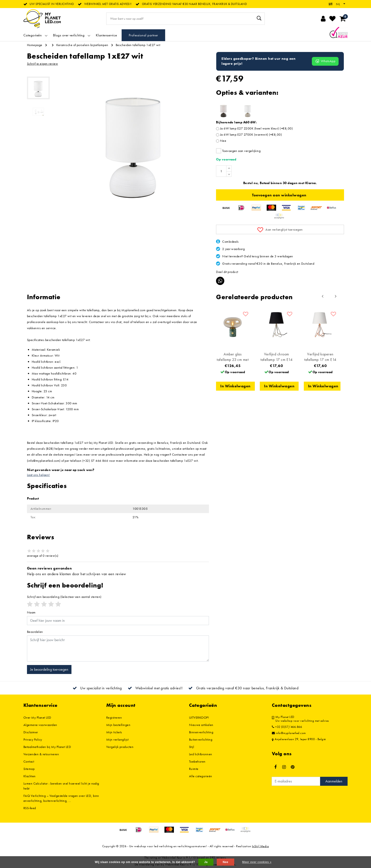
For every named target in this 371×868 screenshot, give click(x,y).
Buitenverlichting (201, 739)
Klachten (30, 776)
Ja (206, 862)
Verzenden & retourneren (41, 754)
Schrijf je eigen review (42, 64)
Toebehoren (197, 761)
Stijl (192, 747)
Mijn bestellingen (118, 725)
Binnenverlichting (201, 732)
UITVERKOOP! (199, 717)
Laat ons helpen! (38, 475)
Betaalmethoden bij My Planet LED (47, 747)
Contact (29, 761)
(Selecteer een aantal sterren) (64, 597)
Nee (223, 141)
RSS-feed (30, 808)
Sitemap (29, 769)
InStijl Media (260, 846)
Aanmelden (334, 781)
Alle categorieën (201, 776)
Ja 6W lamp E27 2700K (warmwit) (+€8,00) (251, 134)
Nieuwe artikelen (201, 725)
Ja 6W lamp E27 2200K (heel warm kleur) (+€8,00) (256, 128)
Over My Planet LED (37, 717)
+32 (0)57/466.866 (287, 727)
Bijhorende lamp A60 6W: (236, 122)
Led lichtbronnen (201, 754)
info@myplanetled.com (289, 733)
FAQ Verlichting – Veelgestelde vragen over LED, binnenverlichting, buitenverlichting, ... (61, 798)
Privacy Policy (33, 739)
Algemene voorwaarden (40, 725)
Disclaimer (31, 732)
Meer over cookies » (257, 862)
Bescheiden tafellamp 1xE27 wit (138, 45)
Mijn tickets (114, 732)
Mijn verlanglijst (117, 739)
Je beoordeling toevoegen (49, 669)
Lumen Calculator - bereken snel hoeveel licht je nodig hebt (61, 786)
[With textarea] (118, 648)
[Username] (118, 621)
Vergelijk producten (120, 747)
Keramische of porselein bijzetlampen (82, 45)
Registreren (114, 717)
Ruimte (194, 769)
